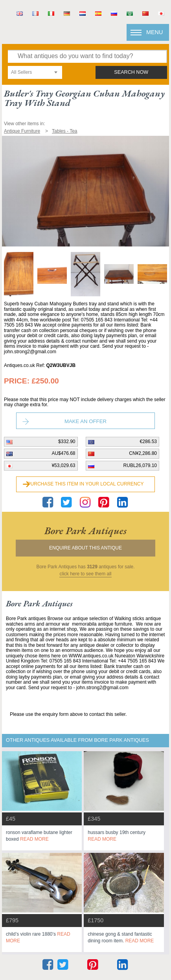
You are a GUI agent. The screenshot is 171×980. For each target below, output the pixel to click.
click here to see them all (85, 574)
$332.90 (67, 442)
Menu (154, 32)
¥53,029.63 (63, 465)
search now (131, 72)
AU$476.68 (63, 453)
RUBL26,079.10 (140, 465)
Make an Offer (85, 421)
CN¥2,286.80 (143, 453)
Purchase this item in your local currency (86, 484)
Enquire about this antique (85, 548)
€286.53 (148, 442)
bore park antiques (85, 531)
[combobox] (35, 72)
